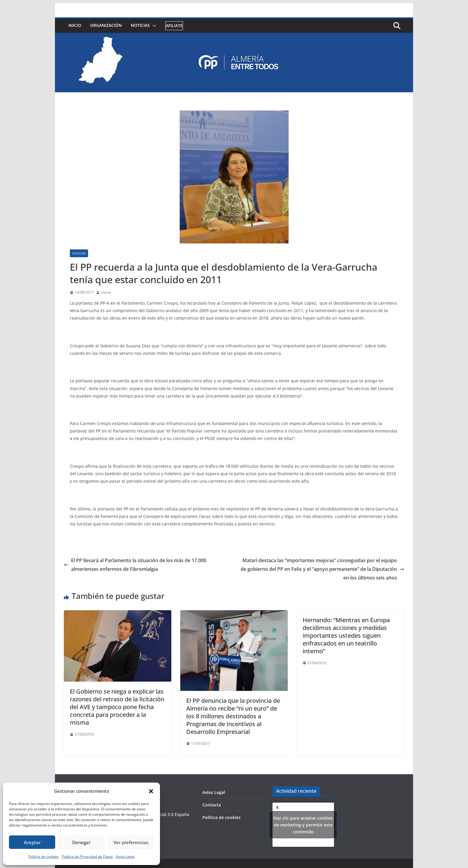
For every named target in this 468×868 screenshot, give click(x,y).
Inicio (75, 25)
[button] (151, 791)
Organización (106, 25)
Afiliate (174, 26)
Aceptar (32, 842)
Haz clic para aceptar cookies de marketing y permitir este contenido (303, 825)
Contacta (212, 805)
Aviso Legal (125, 857)
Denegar (81, 842)
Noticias (140, 25)
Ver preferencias (131, 842)
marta (106, 292)
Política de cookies (44, 857)
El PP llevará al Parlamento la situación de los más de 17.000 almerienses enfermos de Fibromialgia (135, 565)
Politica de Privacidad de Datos (87, 857)
